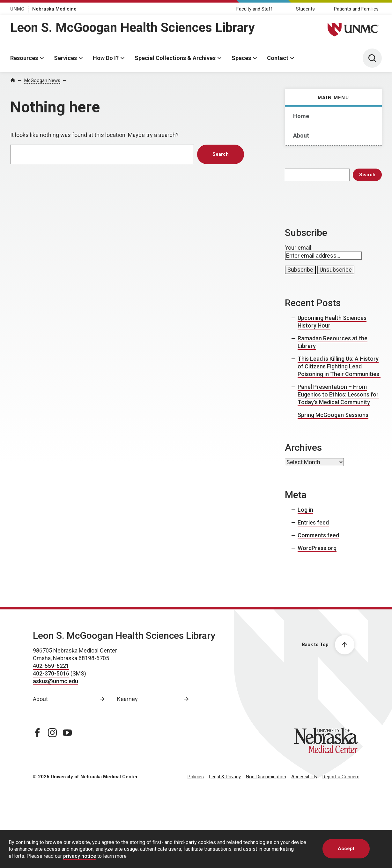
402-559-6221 (51, 666)
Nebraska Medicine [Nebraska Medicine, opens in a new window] (54, 9)
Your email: (299, 248)
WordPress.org (317, 548)
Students (305, 9)
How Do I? (106, 58)
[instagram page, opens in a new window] (52, 733)
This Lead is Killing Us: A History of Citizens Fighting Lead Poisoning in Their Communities (339, 366)
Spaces (241, 58)
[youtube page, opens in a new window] (67, 733)
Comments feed (318, 535)
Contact (278, 58)
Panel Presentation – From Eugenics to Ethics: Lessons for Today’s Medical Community (338, 394)
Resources (24, 58)
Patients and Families (356, 9)
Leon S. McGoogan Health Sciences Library (133, 28)
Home (301, 116)
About (301, 136)
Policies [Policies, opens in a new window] (196, 777)
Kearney (127, 699)
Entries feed (313, 522)
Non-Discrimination (266, 777)
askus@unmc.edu (55, 681)
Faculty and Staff (254, 9)
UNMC (17, 9)
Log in (305, 510)
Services (65, 58)
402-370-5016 (51, 673)
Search (367, 175)
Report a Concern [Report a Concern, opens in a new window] (341, 777)
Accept (346, 849)
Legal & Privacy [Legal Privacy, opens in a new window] (225, 777)
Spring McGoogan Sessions (333, 415)
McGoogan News (42, 80)
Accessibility (304, 777)
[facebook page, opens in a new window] (37, 733)
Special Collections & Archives (175, 58)
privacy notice (80, 856)
